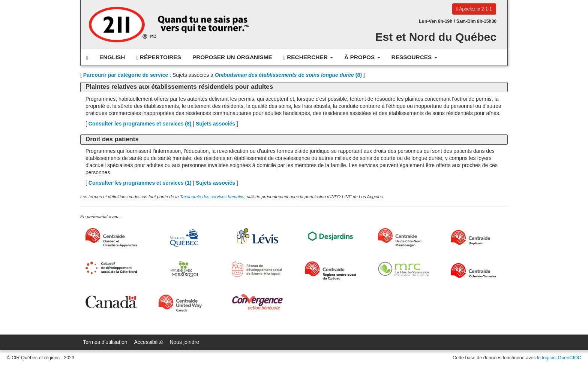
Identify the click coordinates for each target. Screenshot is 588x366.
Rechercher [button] (308, 57)
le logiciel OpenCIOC (559, 358)
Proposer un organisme (232, 57)
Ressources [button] (414, 57)
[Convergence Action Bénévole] (257, 302)
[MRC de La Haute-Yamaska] (404, 269)
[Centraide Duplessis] (477, 238)
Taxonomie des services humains (212, 196)
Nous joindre (184, 342)
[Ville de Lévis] (257, 236)
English (112, 57)
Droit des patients (112, 139)
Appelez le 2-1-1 (474, 9)
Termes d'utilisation (105, 342)
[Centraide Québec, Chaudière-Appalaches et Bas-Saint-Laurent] (111, 238)
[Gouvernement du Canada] (111, 302)
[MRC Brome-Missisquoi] (184, 269)
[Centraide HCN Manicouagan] (404, 238)
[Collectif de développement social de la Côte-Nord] (111, 268)
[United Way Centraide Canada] (184, 303)
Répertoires (158, 57)
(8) (288, 75)
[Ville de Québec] (184, 238)
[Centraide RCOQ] (331, 270)
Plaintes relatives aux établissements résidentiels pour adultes (179, 87)
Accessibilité (149, 342)
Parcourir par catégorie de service (126, 75)
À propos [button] (362, 57)
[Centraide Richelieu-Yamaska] (477, 270)
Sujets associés (215, 124)
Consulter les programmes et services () (140, 124)
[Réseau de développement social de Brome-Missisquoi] (257, 269)
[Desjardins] (331, 236)
